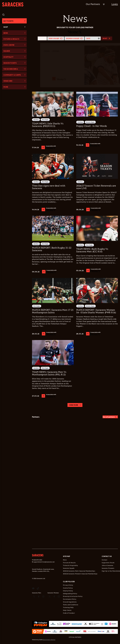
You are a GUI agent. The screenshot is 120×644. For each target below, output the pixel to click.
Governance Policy (70, 599)
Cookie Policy (68, 588)
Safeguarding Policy (70, 594)
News (6, 33)
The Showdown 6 (11, 69)
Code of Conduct (69, 613)
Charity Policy (68, 591)
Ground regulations (70, 602)
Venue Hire (8, 81)
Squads (7, 51)
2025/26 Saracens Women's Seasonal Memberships (80, 574)
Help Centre (67, 610)
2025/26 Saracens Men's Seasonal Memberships (79, 571)
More (6, 87)
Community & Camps (12, 75)
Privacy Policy (68, 585)
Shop (6, 27)
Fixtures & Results (11, 39)
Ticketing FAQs (68, 608)
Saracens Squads (69, 568)
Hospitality (8, 57)
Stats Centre (9, 45)
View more (74, 405)
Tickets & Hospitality (70, 566)
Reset (105, 38)
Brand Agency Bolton (49, 640)
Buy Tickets (8, 21)
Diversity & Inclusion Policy (73, 596)
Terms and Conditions (71, 605)
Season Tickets (10, 63)
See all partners (109, 417)
